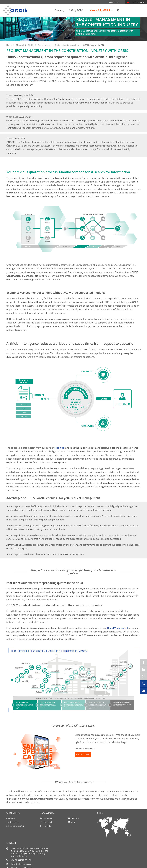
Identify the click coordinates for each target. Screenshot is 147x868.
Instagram (48, 824)
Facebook (48, 828)
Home (9, 51)
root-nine (59, 454)
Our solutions (44, 51)
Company (11, 824)
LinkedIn (48, 832)
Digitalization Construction (67, 51)
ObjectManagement (118, 634)
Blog (73, 828)
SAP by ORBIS (12, 828)
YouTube (75, 824)
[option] (73, 32)
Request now (83, 760)
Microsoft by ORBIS (25, 51)
